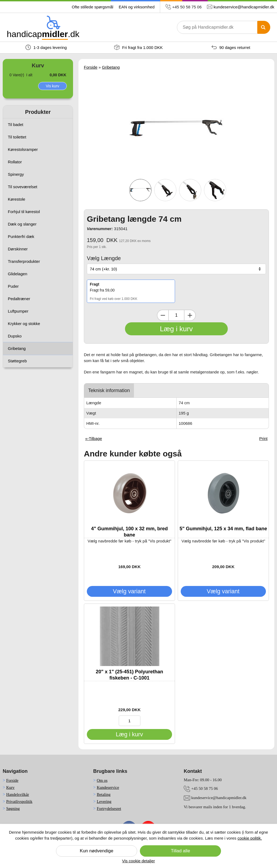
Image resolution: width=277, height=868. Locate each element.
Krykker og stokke (24, 324)
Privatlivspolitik (19, 801)
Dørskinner (18, 249)
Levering (104, 801)
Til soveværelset (23, 187)
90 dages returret (231, 47)
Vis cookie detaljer (138, 861)
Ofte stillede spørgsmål (92, 7)
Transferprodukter (24, 261)
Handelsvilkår (18, 794)
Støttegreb (17, 361)
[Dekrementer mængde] (163, 315)
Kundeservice (108, 787)
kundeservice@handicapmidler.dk (244, 7)
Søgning (13, 809)
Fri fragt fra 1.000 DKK (138, 47)
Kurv (10, 787)
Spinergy (16, 174)
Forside (91, 67)
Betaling (104, 794)
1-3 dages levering (46, 47)
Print (263, 438)
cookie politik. (250, 838)
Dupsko (15, 336)
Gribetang (17, 348)
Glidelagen (18, 274)
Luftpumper (18, 311)
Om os (102, 780)
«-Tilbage (94, 438)
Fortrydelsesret (109, 809)
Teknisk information (109, 390)
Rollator (15, 162)
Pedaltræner (19, 299)
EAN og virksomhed (137, 7)
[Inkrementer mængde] (190, 315)
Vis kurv (52, 86)
